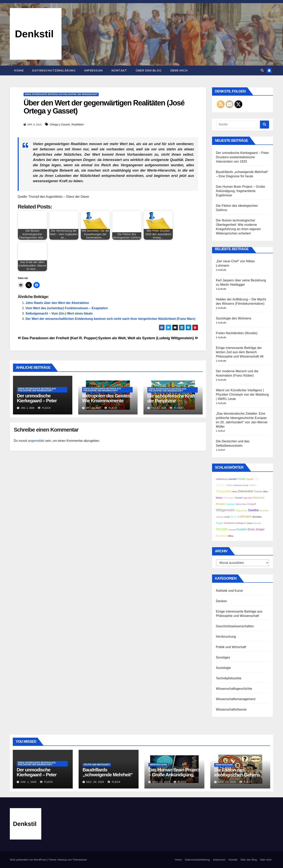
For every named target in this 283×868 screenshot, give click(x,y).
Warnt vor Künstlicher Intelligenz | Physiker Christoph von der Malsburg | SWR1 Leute (242, 395)
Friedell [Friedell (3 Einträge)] (241, 479)
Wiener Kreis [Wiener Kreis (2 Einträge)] (241, 504)
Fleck (44, 408)
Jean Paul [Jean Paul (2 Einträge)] (248, 498)
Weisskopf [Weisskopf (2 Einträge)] (231, 504)
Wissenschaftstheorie (231, 709)
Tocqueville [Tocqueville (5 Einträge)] (223, 491)
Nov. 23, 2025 (161, 782)
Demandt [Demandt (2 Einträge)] (257, 523)
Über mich (179, 70)
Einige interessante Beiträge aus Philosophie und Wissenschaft (61, 94)
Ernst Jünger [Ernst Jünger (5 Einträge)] (256, 529)
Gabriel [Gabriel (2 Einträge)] (250, 523)
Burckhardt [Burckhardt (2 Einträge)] (264, 511)
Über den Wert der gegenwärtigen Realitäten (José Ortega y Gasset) (104, 107)
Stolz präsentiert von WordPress (28, 860)
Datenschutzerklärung (54, 70)
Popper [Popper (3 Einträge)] (220, 523)
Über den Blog (149, 70)
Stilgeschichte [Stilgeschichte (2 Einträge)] (242, 511)
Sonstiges (223, 657)
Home (19, 70)
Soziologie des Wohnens (234, 318)
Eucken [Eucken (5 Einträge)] (242, 529)
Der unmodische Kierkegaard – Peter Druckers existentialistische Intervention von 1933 (243, 157)
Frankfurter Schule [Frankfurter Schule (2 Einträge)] (241, 485)
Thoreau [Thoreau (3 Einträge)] (258, 491)
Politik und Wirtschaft (231, 647)
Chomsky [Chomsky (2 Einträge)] (220, 517)
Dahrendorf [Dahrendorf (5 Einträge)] (245, 491)
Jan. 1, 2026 (28, 782)
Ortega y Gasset (60, 124)
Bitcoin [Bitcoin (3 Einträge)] (234, 517)
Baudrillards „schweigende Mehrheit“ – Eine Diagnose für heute (109, 775)
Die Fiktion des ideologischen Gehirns (237, 772)
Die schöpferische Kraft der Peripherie (171, 398)
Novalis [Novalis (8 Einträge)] (222, 529)
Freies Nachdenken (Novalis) (237, 333)
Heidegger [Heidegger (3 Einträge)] (229, 498)
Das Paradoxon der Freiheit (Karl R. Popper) (58, 338)
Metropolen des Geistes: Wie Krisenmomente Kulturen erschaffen (107, 401)
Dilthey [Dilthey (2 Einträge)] (231, 536)
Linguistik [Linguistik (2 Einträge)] (249, 479)
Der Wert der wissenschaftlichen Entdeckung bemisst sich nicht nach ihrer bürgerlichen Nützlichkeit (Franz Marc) (110, 319)
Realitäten (78, 124)
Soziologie (223, 668)
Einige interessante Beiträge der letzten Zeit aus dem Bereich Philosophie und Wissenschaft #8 (240, 352)
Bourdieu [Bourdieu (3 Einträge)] (257, 517)
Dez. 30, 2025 (95, 782)
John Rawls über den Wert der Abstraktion (57, 303)
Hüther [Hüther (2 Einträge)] (234, 492)
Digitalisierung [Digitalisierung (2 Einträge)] (222, 479)
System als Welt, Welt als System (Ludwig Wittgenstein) (148, 338)
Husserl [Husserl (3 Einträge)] (239, 498)
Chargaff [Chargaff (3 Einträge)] (251, 504)
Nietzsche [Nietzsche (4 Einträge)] (259, 498)
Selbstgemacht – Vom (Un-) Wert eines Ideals (59, 313)
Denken (221, 601)
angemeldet (36, 441)
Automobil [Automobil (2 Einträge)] (232, 479)
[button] (262, 70)
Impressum (93, 70)
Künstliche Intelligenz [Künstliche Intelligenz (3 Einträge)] (235, 523)
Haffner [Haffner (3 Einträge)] (253, 485)
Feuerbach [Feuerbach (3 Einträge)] (221, 536)
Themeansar (80, 860)
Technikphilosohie (229, 678)
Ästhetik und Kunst (229, 591)
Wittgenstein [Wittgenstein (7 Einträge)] (226, 510)
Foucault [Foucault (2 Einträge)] (232, 530)
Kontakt (119, 70)
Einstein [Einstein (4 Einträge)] (221, 504)
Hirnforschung (226, 637)
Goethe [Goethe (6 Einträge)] (253, 510)
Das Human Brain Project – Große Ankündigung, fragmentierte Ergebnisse (241, 191)
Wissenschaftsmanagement (236, 699)
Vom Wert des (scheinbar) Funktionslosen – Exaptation (67, 308)
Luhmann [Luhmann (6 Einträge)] (245, 516)
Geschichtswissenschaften (235, 626)
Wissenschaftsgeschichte (234, 689)
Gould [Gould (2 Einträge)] (227, 517)
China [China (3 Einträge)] (229, 485)
